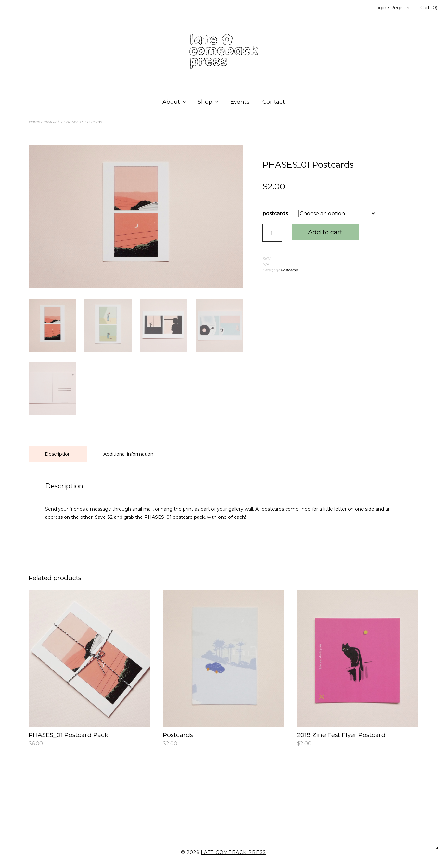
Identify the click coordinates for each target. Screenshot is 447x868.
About (171, 102)
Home (34, 122)
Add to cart (325, 232)
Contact (274, 102)
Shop (205, 102)
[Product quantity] (272, 233)
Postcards (52, 122)
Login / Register (392, 8)
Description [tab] (58, 453)
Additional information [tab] (128, 453)
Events (240, 102)
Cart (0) (429, 8)
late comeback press (233, 851)
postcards (275, 214)
